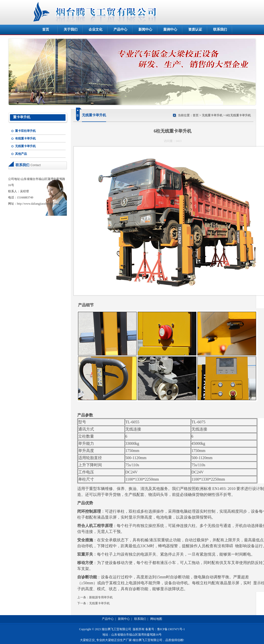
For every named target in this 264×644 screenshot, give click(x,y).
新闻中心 (145, 29)
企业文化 (95, 29)
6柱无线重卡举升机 (238, 115)
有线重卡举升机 (25, 138)
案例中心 (170, 29)
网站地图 (156, 619)
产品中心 (120, 29)
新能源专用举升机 (101, 597)
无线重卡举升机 (25, 146)
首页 (46, 29)
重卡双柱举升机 (25, 131)
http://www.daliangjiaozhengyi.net (38, 204)
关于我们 (71, 29)
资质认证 (195, 29)
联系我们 (220, 29)
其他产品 (21, 154)
